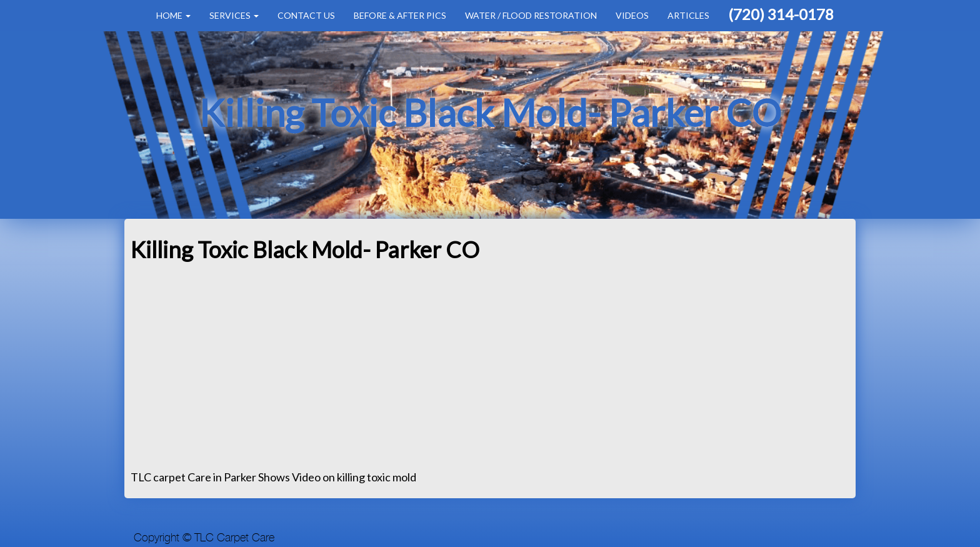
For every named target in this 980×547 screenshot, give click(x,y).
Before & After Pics (400, 15)
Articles (688, 15)
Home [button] (173, 15)
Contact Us (306, 15)
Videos (632, 15)
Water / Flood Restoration (531, 15)
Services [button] (234, 15)
